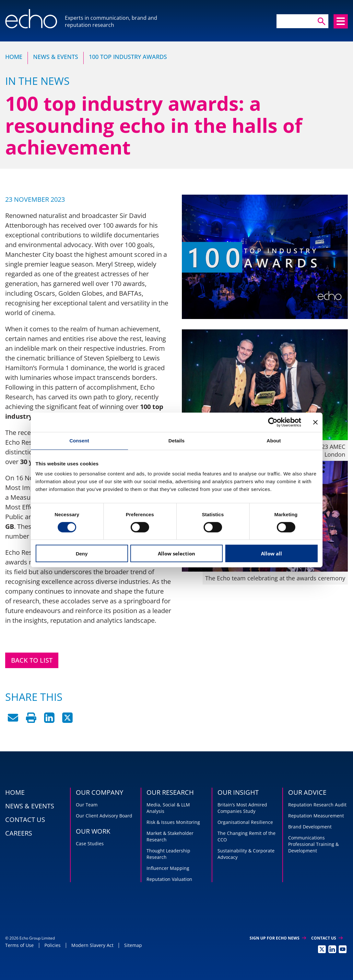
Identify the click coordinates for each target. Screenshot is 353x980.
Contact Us (327, 938)
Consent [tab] (79, 441)
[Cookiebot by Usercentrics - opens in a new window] (273, 422)
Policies (53, 945)
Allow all (271, 553)
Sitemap (133, 945)
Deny (82, 554)
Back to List (32, 660)
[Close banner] (315, 422)
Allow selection (176, 553)
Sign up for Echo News (278, 938)
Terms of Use (19, 945)
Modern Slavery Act (92, 945)
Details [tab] (177, 441)
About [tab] (274, 441)
